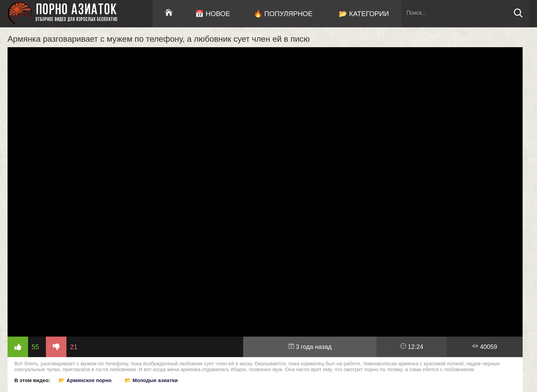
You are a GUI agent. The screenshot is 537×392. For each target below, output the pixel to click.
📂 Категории (364, 14)
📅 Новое (213, 14)
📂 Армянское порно (85, 380)
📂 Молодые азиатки (151, 380)
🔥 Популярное (283, 14)
